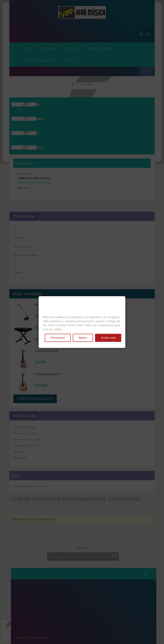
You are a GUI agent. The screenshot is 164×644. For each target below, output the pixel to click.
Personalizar (58, 338)
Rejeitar (83, 338)
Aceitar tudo (108, 338)
